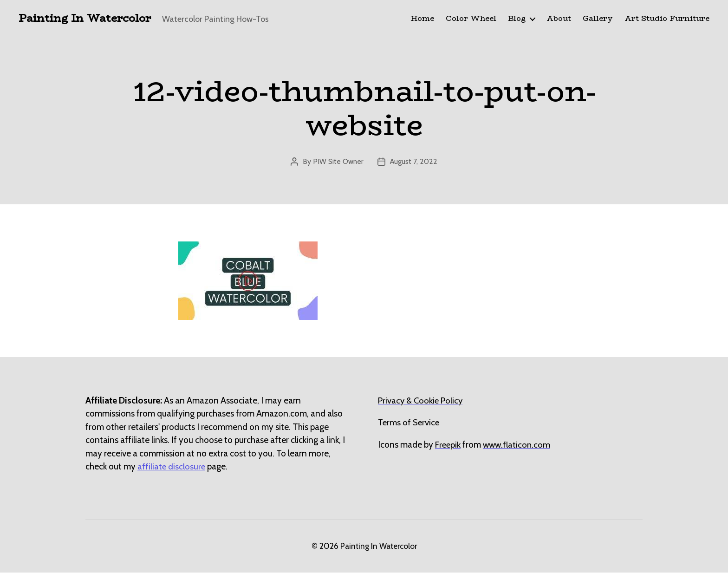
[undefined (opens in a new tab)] (448, 445)
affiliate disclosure (172, 467)
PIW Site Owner (338, 162)
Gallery (598, 19)
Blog (517, 19)
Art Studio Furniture (667, 19)
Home (422, 19)
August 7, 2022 (414, 162)
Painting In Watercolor (87, 19)
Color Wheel (471, 19)
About (559, 19)
